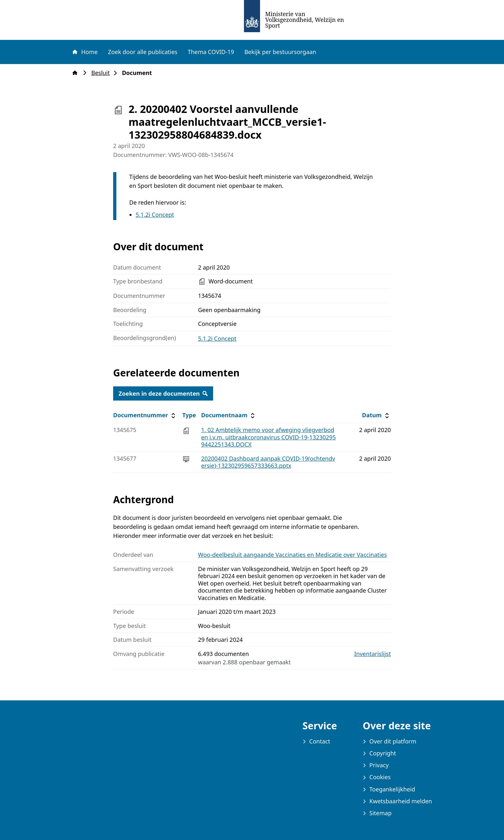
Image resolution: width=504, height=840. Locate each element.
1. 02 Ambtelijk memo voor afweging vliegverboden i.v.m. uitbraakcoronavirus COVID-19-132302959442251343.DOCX (269, 437)
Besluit (102, 73)
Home (85, 52)
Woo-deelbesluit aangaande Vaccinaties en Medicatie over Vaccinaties (292, 555)
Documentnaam (229, 415)
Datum (376, 415)
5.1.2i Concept (155, 215)
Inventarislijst (373, 654)
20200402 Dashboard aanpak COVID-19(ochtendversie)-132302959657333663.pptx (268, 462)
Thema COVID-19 (211, 52)
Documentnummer (145, 415)
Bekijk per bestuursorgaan (280, 52)
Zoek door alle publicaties (143, 52)
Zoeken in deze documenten (163, 393)
